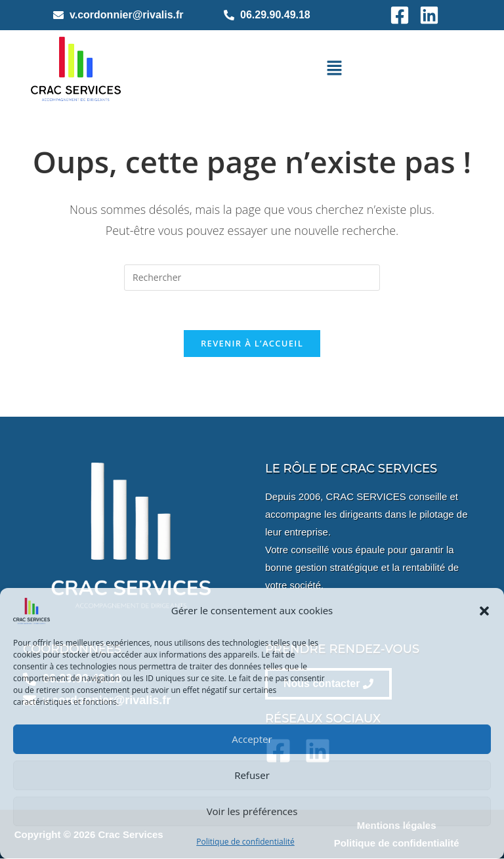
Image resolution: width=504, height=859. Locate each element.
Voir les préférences (252, 811)
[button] (484, 611)
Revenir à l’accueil (252, 344)
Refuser (252, 775)
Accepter (252, 739)
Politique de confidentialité (245, 842)
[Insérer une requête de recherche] (252, 278)
